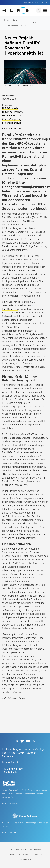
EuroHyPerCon (10, 309)
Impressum (23, 855)
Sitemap (11, 855)
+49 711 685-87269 (12, 769)
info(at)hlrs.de (10, 773)
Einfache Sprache (31, 2)
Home (7, 20)
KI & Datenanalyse (12, 123)
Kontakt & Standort (11, 762)
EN (42, 2)
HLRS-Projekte (10, 109)
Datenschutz (37, 855)
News (15, 20)
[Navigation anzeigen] (45, 10)
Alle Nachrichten (12, 129)
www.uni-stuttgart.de (11, 832)
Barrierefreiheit (26, 859)
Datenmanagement (12, 116)
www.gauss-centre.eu (11, 803)
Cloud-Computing (12, 119)
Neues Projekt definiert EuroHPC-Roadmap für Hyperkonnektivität (25, 24)
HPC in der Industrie (13, 112)
